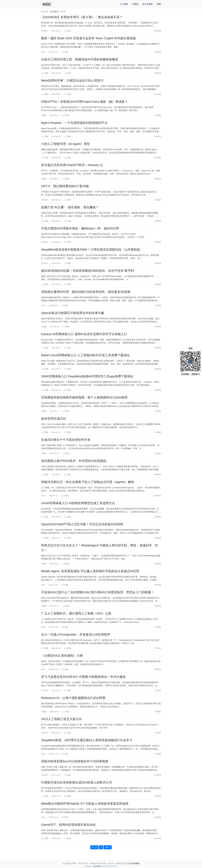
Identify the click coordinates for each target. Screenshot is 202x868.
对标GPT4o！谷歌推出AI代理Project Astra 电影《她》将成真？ (84, 102)
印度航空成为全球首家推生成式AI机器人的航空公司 (77, 782)
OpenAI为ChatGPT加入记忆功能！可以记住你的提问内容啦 (82, 524)
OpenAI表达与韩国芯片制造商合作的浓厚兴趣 (73, 313)
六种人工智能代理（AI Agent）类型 (66, 144)
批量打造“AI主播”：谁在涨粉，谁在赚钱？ (70, 207)
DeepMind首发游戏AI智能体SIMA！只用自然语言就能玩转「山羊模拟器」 (92, 250)
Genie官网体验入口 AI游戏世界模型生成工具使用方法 (78, 503)
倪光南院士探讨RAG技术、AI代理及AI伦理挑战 (74, 461)
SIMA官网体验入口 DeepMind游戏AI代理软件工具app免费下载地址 (87, 376)
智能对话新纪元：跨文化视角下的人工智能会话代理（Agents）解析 (88, 482)
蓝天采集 (97, 866)
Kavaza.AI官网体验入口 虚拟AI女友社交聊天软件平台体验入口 (84, 334)
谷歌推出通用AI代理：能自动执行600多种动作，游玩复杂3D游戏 (86, 292)
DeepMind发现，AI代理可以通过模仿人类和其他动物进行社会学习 (87, 740)
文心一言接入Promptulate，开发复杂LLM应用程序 (76, 634)
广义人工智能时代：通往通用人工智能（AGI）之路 (76, 613)
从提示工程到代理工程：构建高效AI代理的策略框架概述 (80, 59)
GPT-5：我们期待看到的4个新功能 (65, 186)
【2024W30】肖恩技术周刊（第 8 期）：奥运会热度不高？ (82, 17)
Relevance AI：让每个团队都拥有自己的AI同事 (73, 698)
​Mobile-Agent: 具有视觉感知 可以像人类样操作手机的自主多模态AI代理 (90, 571)
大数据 (135, 4)
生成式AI (45, 31)
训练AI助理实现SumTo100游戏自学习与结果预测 (75, 761)
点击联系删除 (134, 863)
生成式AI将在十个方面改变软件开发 (66, 440)
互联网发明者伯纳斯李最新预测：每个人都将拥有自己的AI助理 (84, 397)
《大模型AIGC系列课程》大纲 (62, 656)
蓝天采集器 (148, 4)
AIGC (43, 52)
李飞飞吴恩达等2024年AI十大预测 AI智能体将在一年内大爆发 (83, 677)
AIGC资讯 (54, 12)
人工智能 (124, 4)
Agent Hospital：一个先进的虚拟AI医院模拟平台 (74, 123)
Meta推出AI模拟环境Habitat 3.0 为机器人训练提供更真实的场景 (85, 804)
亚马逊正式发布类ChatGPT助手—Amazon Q (72, 165)
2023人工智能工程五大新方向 (62, 719)
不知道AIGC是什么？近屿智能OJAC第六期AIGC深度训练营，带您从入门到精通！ (98, 592)
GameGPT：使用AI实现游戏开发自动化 (68, 825)
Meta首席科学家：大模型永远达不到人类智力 (72, 80)
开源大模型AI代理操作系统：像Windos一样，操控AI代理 (80, 228)
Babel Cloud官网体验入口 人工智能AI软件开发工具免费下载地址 (85, 355)
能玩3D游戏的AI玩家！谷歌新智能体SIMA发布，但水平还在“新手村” (88, 271)
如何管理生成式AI (53, 419)
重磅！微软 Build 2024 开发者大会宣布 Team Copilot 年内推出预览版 (89, 38)
